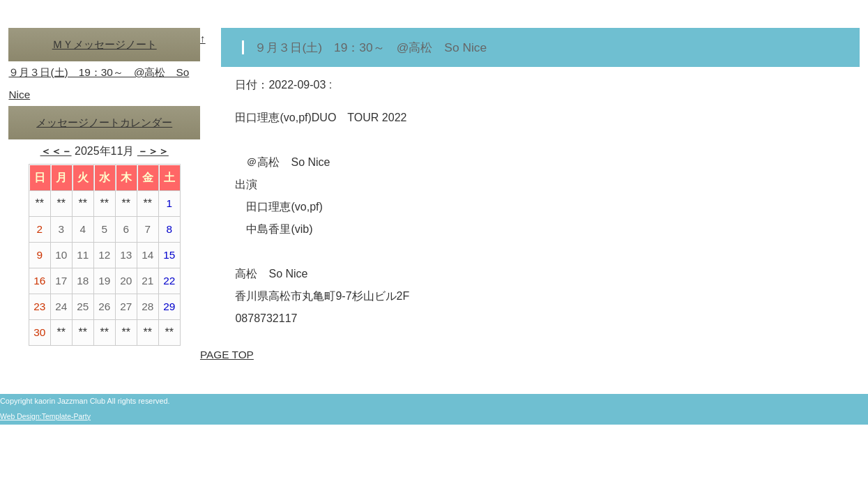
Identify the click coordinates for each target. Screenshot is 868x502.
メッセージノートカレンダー (105, 122)
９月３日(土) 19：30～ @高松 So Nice (376, 47)
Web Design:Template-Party (47, 416)
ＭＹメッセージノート (105, 44)
